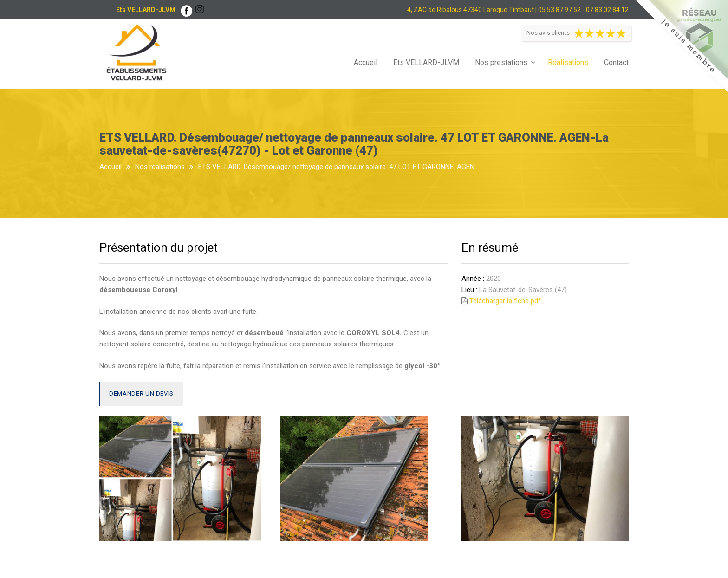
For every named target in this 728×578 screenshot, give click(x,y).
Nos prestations (501, 62)
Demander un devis (141, 393)
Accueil (366, 62)
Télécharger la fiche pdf (505, 301)
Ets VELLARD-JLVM (426, 62)
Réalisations (568, 62)
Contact (616, 62)
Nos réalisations (160, 167)
